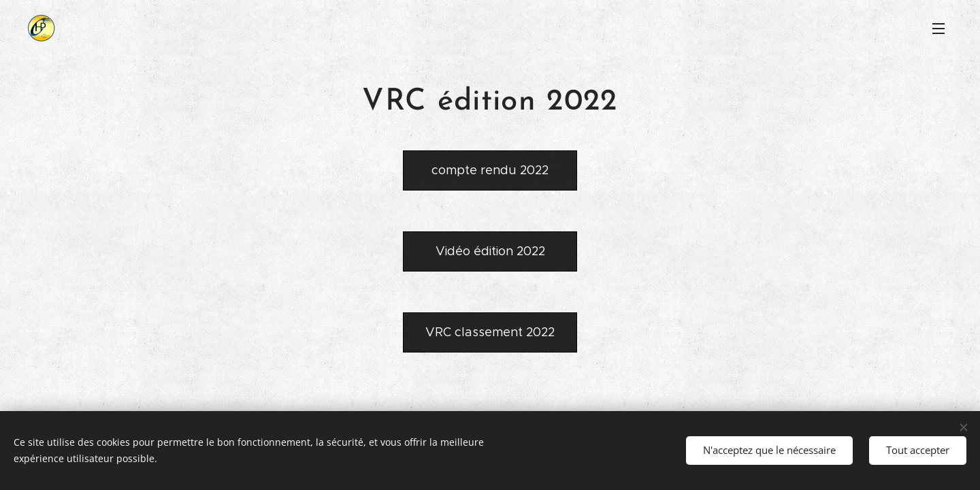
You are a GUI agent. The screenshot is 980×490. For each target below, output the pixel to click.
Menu (938, 29)
